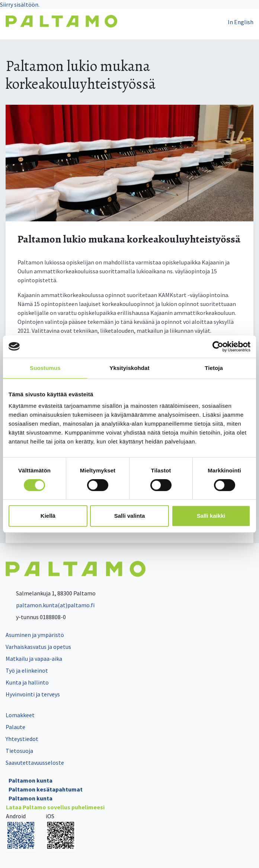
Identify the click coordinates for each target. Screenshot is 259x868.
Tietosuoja (19, 751)
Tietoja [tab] (214, 368)
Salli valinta (130, 516)
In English (241, 22)
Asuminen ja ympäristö (35, 635)
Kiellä (48, 516)
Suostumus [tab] (45, 368)
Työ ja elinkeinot (27, 670)
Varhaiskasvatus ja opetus (38, 647)
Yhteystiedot (22, 739)
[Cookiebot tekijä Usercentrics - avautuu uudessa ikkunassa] (218, 347)
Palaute (15, 727)
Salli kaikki (211, 516)
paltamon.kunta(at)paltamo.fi (50, 605)
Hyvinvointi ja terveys (33, 694)
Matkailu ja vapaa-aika (34, 659)
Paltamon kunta (31, 780)
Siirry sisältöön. (20, 4)
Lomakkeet (20, 715)
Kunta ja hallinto (27, 682)
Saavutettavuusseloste (35, 763)
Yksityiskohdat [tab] (129, 368)
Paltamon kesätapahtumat (46, 789)
